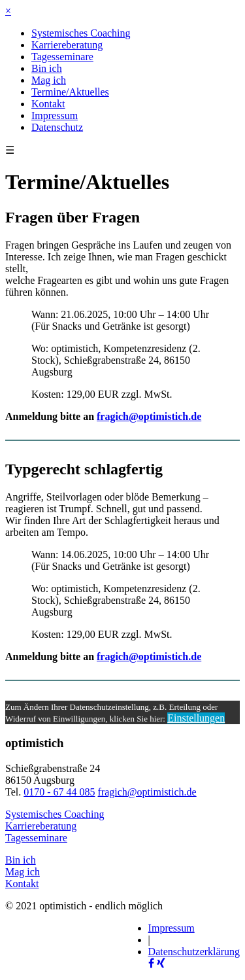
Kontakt (48, 104)
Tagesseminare (62, 57)
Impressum (55, 115)
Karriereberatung (67, 45)
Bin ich (47, 68)
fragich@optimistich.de (149, 416)
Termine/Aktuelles (70, 92)
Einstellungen (196, 718)
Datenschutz (57, 127)
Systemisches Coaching (81, 33)
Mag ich (49, 80)
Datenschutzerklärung (194, 952)
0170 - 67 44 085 (59, 792)
